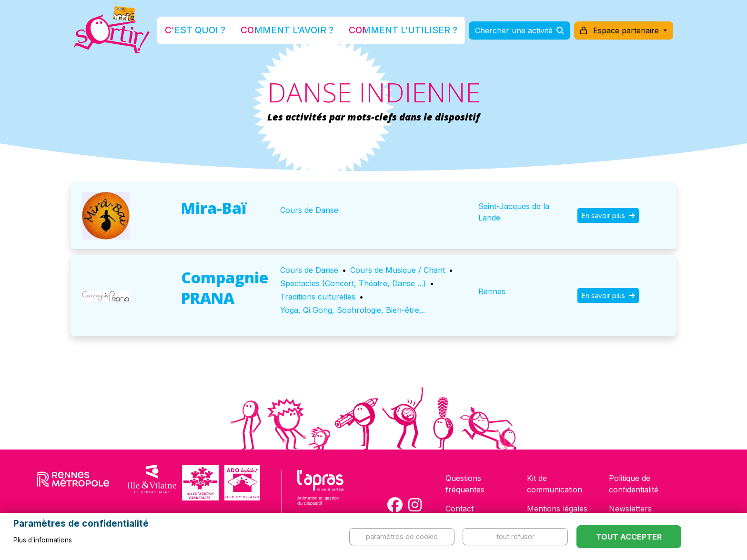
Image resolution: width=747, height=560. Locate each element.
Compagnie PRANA (225, 288)
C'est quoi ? (222, 30)
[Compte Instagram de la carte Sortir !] (415, 505)
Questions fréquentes (465, 484)
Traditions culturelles (318, 297)
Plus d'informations (43, 540)
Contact (459, 509)
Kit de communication (555, 484)
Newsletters (630, 509)
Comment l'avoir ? (294, 30)
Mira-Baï (214, 208)
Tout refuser (515, 536)
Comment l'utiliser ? (384, 30)
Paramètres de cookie (402, 536)
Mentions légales (557, 509)
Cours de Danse (309, 210)
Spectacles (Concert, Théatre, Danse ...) (353, 283)
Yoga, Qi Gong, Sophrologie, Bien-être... (353, 310)
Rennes (492, 291)
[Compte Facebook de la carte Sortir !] (395, 505)
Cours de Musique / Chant (398, 270)
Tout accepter (629, 537)
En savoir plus (608, 215)
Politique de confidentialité (634, 484)
